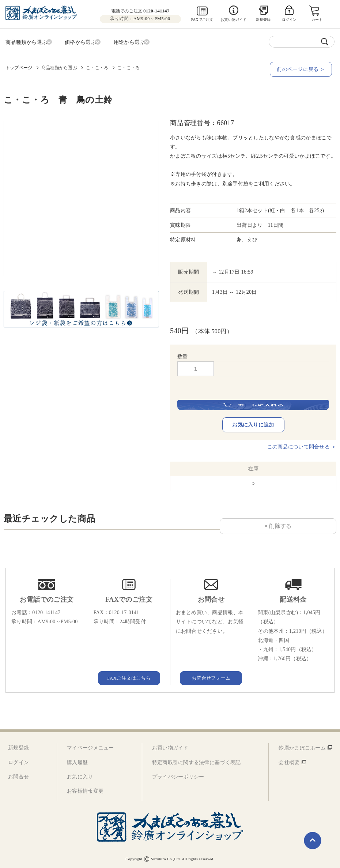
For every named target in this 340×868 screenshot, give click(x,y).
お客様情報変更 (85, 790)
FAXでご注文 (202, 20)
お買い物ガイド (233, 20)
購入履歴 (77, 761)
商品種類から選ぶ (59, 66)
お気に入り (80, 775)
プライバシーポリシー (178, 775)
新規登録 (263, 20)
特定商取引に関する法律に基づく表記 (197, 761)
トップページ (19, 66)
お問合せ (18, 775)
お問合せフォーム (211, 676)
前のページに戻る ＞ (303, 68)
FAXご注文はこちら (129, 676)
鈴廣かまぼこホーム (302, 746)
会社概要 (289, 761)
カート (318, 20)
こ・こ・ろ (97, 66)
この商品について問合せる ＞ (302, 445)
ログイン (18, 761)
